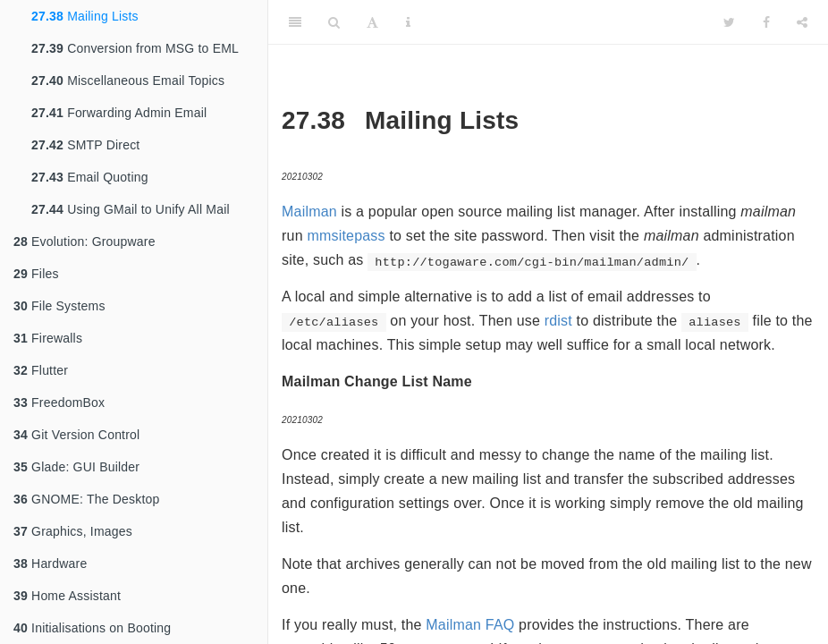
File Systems (59, 306)
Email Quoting (90, 177)
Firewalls (48, 338)
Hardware (50, 563)
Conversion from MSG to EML (135, 48)
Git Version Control (76, 435)
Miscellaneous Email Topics (128, 80)
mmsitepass (346, 236)
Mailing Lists (85, 16)
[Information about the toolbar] (408, 22)
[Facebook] (766, 22)
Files (36, 274)
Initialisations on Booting (92, 628)
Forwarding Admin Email (119, 113)
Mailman (309, 212)
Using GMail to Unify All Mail (131, 209)
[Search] (334, 22)
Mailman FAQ (470, 625)
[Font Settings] (372, 22)
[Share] (802, 22)
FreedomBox (59, 402)
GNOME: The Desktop (86, 499)
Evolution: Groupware (84, 241)
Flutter (41, 370)
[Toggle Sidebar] (295, 22)
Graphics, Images (73, 531)
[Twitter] (729, 22)
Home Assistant (67, 596)
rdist (558, 321)
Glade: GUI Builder (76, 467)
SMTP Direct (85, 145)
